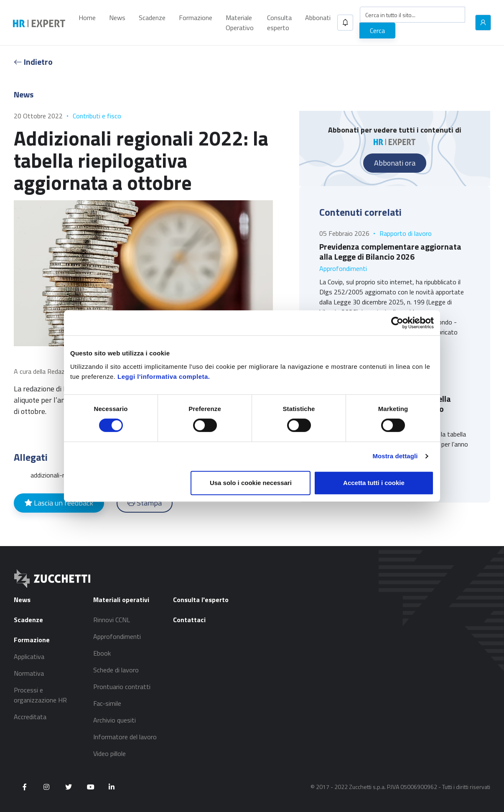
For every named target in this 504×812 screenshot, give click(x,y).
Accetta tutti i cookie (374, 483)
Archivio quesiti (115, 720)
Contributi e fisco (97, 116)
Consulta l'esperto (201, 600)
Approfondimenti (343, 268)
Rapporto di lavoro (406, 233)
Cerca (377, 31)
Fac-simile (107, 703)
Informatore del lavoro (125, 737)
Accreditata (30, 717)
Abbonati (318, 18)
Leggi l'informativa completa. (164, 377)
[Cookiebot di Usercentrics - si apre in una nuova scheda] (397, 323)
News (117, 18)
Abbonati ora (395, 163)
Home (87, 18)
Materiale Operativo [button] (240, 23)
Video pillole (109, 753)
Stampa (145, 503)
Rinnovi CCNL (112, 620)
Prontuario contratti (122, 687)
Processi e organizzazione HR (40, 695)
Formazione (196, 18)
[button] (345, 23)
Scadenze (152, 18)
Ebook (102, 653)
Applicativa (29, 656)
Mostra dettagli (395, 456)
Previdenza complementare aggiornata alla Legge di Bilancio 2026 (390, 252)
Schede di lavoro (116, 670)
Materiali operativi (121, 600)
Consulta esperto (279, 23)
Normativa (29, 673)
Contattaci (189, 620)
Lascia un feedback (59, 503)
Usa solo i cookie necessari (251, 483)
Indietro (33, 62)
